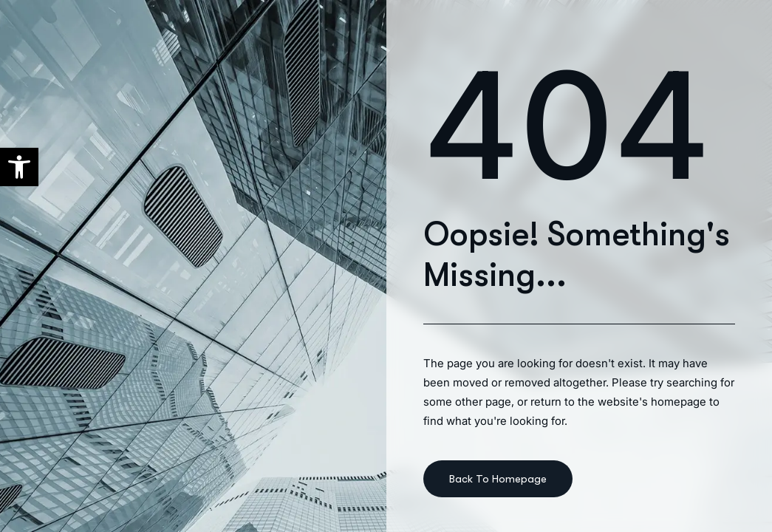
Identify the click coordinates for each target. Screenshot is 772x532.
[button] (19, 167)
